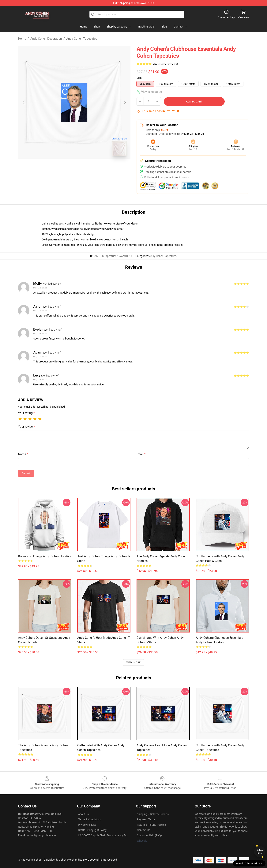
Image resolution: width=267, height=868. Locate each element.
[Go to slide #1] (64, 168)
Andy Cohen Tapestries (82, 39)
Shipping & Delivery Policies (153, 814)
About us (83, 814)
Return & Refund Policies (151, 825)
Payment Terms (146, 819)
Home (22, 39)
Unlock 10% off (260, 852)
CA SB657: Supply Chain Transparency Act (103, 835)
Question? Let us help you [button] (249, 863)
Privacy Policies (87, 825)
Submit (26, 473)
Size (139, 78)
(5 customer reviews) (166, 64)
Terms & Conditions (89, 819)
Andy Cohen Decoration (46, 39)
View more (134, 662)
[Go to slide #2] (84, 168)
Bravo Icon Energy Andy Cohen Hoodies (44, 556)
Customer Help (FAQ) (149, 835)
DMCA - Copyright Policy (92, 830)
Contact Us (143, 830)
